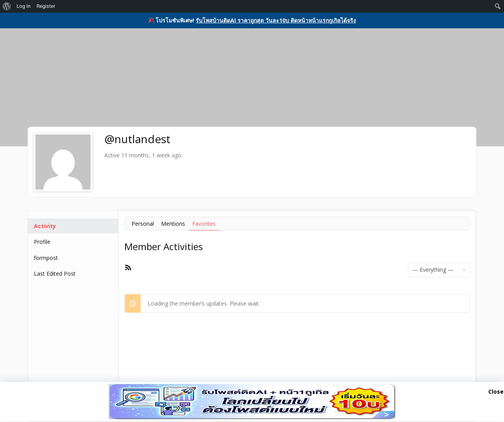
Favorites (204, 224)
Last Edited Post (55, 274)
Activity (45, 226)
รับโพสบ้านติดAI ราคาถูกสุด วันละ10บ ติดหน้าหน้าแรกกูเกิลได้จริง (276, 20)
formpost (46, 258)
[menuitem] (7, 6)
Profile (42, 242)
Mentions (173, 224)
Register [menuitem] (46, 6)
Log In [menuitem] (24, 6)
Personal (143, 224)
